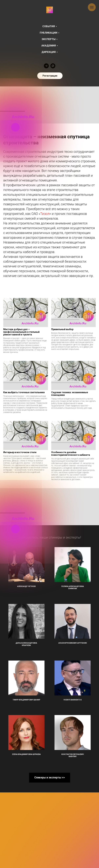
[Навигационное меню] (92, 7)
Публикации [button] (49, 33)
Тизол (45, 214)
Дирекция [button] (49, 52)
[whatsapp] (53, 66)
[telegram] (46, 66)
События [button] (49, 26)
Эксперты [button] (49, 39)
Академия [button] (49, 46)
